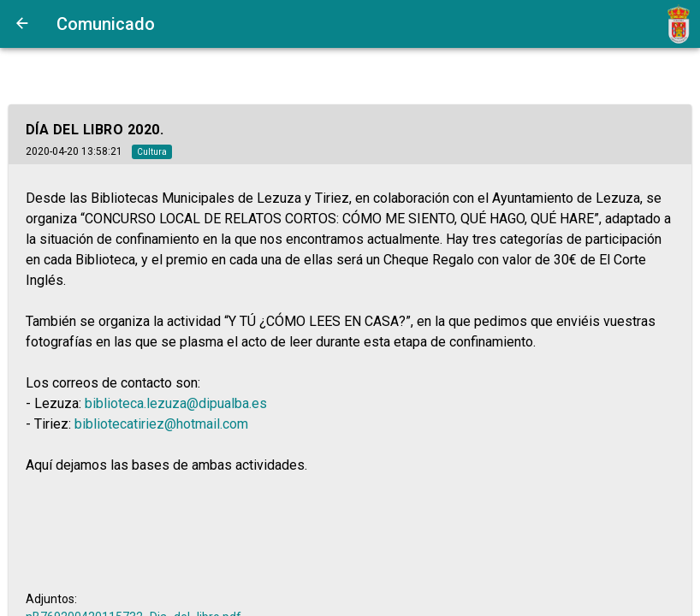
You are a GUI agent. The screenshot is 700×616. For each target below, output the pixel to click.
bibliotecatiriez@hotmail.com (161, 424)
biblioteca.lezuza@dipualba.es (176, 403)
